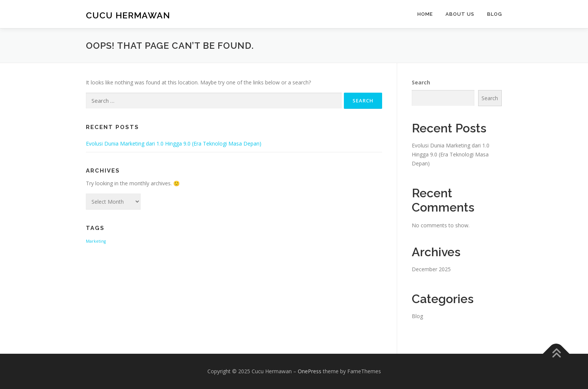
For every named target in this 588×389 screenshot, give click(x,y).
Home (425, 14)
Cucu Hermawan (128, 15)
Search (421, 82)
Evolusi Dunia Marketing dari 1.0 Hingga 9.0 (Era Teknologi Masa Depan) (174, 143)
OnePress (310, 371)
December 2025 (431, 269)
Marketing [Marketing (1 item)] (96, 241)
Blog (495, 14)
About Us (460, 14)
